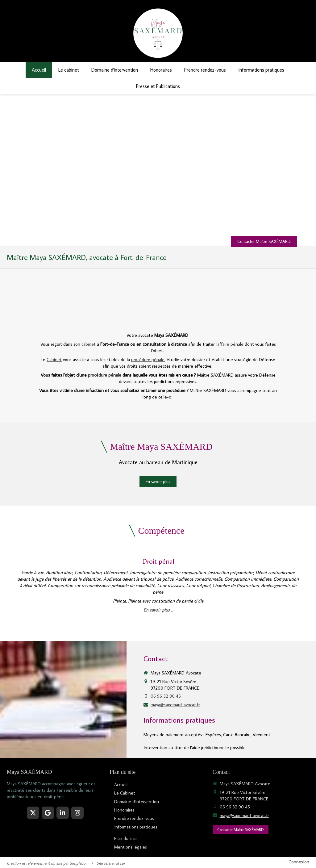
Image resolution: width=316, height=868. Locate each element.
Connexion (299, 862)
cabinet (89, 344)
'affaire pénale (230, 344)
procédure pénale (148, 359)
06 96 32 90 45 (166, 696)
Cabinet (54, 359)
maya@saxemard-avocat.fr (175, 705)
